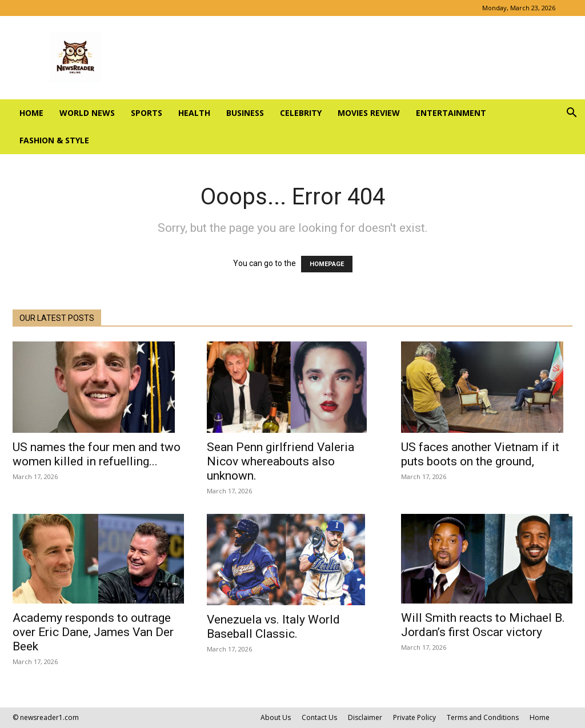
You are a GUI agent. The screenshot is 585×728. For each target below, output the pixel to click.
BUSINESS (245, 113)
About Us (276, 717)
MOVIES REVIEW (369, 113)
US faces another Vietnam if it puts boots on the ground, (480, 454)
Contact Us (319, 717)
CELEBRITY (301, 113)
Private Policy (414, 717)
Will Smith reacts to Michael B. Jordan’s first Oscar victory (483, 625)
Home (31, 113)
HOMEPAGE (327, 264)
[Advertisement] (366, 58)
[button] (571, 114)
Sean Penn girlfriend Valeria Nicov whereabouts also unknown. (281, 461)
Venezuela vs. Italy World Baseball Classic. (273, 627)
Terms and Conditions (483, 717)
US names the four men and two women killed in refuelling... (97, 454)
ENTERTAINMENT (451, 113)
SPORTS (147, 113)
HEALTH (194, 113)
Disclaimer (365, 717)
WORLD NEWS (87, 113)
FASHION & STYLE (54, 140)
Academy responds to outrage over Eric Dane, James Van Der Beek (93, 632)
